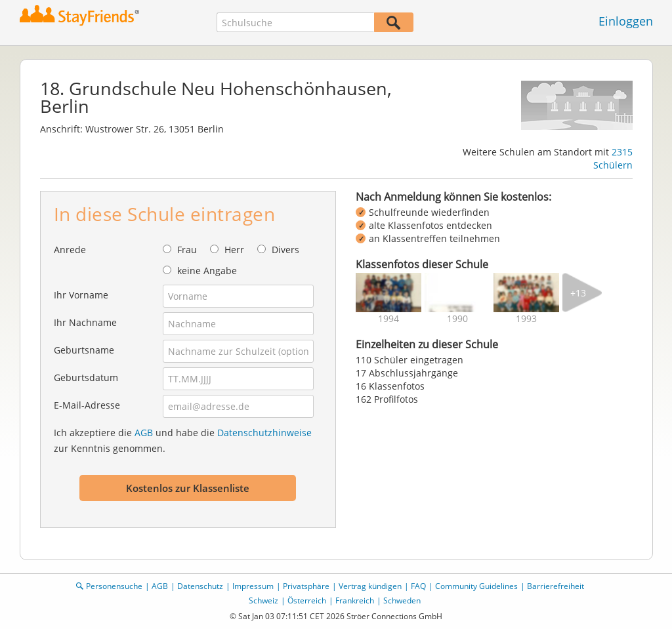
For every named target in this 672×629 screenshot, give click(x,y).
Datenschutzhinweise (264, 433)
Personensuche (114, 586)
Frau (187, 250)
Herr (234, 250)
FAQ (418, 586)
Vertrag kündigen (370, 586)
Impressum (253, 586)
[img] (388, 293)
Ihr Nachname (85, 322)
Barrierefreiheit (556, 586)
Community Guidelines (476, 586)
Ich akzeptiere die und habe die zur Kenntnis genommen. (183, 440)
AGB (144, 433)
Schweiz (263, 600)
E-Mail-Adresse (87, 405)
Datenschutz (200, 586)
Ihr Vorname (81, 295)
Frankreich (355, 600)
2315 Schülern (613, 158)
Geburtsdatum (86, 377)
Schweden (402, 600)
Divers (285, 250)
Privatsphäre (306, 586)
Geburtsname (84, 350)
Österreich (307, 600)
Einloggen (626, 21)
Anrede (70, 250)
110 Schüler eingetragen (409, 360)
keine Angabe (207, 271)
